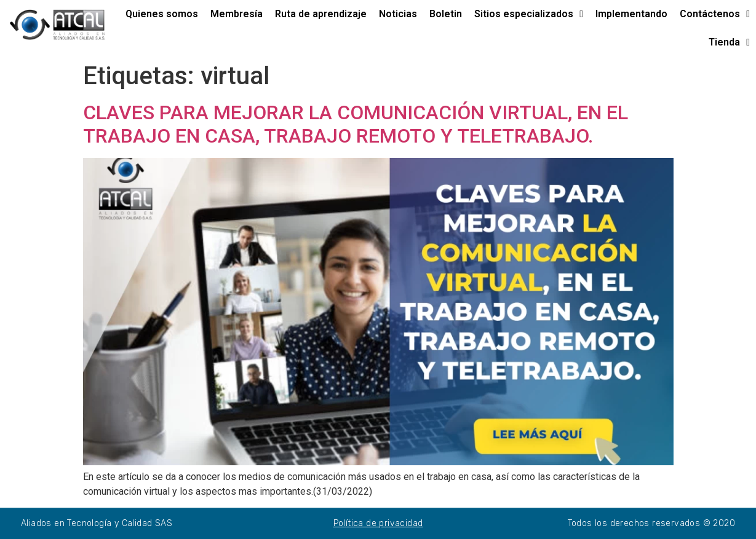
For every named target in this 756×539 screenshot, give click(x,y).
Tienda (729, 42)
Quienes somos (162, 14)
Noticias (398, 14)
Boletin (446, 14)
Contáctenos (715, 14)
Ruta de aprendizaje (321, 14)
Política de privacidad (378, 523)
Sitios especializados (529, 14)
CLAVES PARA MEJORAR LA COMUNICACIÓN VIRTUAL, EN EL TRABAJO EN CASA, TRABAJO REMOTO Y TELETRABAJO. (356, 124)
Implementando (631, 14)
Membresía (237, 14)
